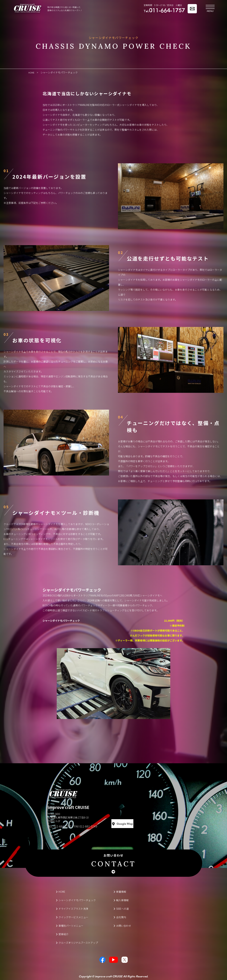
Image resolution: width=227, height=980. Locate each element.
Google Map (138, 824)
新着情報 (120, 891)
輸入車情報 (121, 900)
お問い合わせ (113, 861)
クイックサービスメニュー (72, 917)
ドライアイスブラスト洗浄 (72, 908)
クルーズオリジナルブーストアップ (77, 942)
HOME (61, 891)
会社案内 (120, 917)
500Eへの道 (121, 908)
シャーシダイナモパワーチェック (76, 900)
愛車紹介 (62, 934)
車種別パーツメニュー (70, 925)
